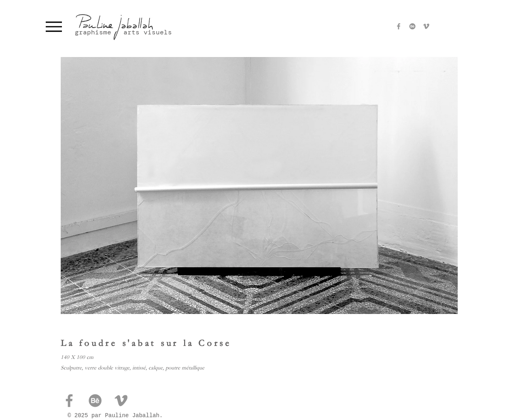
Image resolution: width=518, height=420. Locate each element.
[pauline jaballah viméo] (426, 26)
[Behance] (412, 26)
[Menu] (54, 27)
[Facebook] (399, 26)
